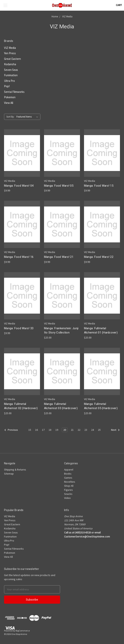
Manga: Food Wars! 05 (59, 186)
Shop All (69, 486)
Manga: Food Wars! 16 (19, 257)
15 (30, 430)
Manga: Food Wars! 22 (99, 257)
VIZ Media (10, 48)
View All (9, 103)
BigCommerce (23, 631)
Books (68, 474)
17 (43, 430)
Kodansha (10, 64)
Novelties (70, 482)
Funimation (11, 75)
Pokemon (10, 97)
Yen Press (10, 53)
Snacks (68, 494)
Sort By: (10, 117)
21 (72, 430)
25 (99, 430)
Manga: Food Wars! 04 (19, 186)
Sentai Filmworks (14, 92)
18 (50, 430)
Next (115, 430)
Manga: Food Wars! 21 (59, 257)
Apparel (69, 470)
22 (79, 430)
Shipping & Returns (15, 470)
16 (37, 430)
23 (86, 430)
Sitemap (9, 474)
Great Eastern (12, 59)
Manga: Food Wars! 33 (19, 328)
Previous (11, 430)
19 (57, 430)
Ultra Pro (9, 81)
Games (68, 478)
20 (65, 430)
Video (67, 498)
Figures (68, 490)
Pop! (7, 86)
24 (93, 430)
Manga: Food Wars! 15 (99, 186)
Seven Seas (11, 70)
